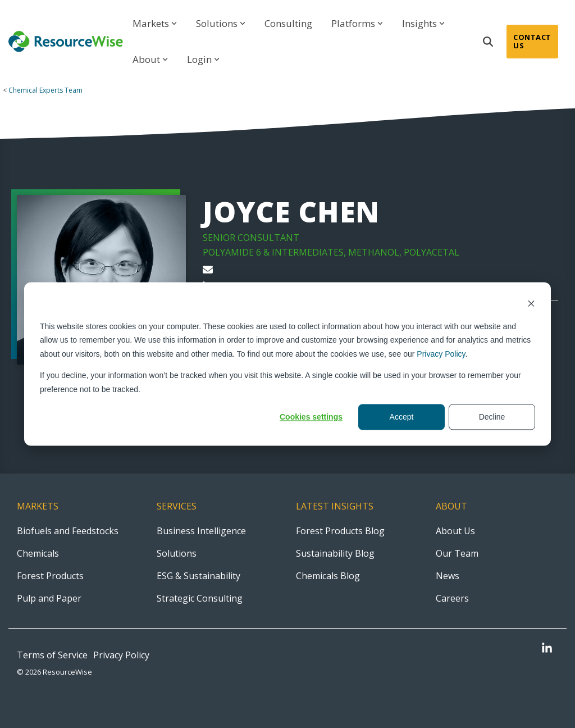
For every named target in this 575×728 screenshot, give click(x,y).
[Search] (488, 42)
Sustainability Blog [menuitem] (335, 553)
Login (203, 59)
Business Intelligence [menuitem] (201, 531)
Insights (423, 23)
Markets (155, 23)
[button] (547, 649)
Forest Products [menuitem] (50, 576)
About (150, 59)
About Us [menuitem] (455, 531)
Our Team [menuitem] (457, 553)
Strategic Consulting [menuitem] (200, 598)
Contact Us (532, 41)
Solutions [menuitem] (177, 553)
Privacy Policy (441, 354)
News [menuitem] (448, 576)
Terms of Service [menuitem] (52, 655)
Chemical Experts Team (45, 90)
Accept (402, 417)
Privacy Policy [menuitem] (121, 655)
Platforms (357, 23)
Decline (492, 417)
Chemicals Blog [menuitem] (328, 576)
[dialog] (287, 364)
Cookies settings (311, 417)
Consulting (288, 23)
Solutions (221, 23)
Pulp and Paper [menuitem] (49, 598)
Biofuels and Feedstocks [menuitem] (68, 531)
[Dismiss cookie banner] (531, 305)
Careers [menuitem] (452, 598)
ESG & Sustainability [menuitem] (198, 576)
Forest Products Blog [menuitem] (340, 531)
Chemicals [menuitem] (38, 553)
